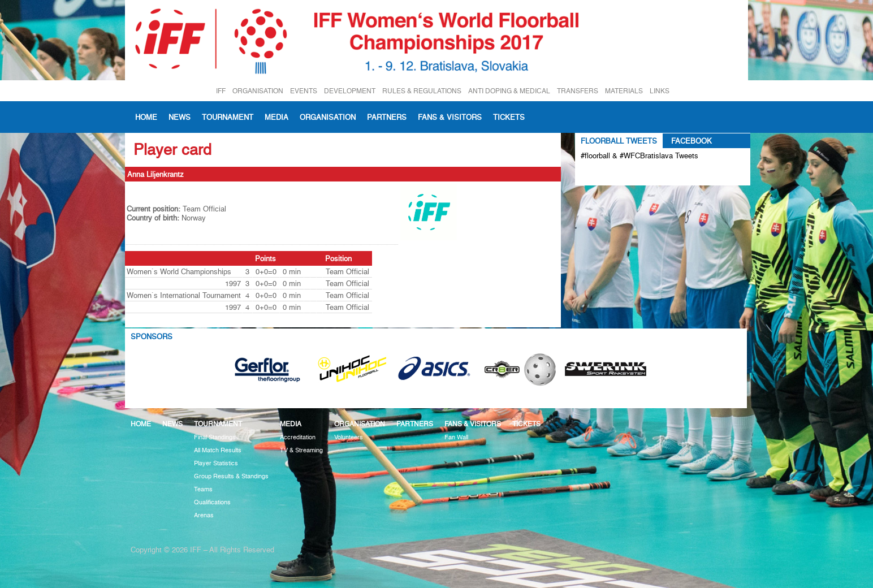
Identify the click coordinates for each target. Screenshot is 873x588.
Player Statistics (216, 463)
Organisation (328, 117)
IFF (221, 91)
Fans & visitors (450, 117)
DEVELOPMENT (350, 91)
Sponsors (152, 336)
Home (146, 117)
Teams (203, 489)
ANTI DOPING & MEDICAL (509, 91)
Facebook (692, 141)
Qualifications (212, 502)
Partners (387, 117)
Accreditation (298, 437)
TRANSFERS (578, 91)
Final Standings (215, 437)
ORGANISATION (258, 91)
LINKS (660, 91)
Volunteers (349, 437)
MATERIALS (624, 91)
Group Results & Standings (231, 476)
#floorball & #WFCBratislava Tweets (639, 155)
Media (276, 117)
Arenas (204, 515)
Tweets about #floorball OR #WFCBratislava (630, 174)
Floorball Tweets (619, 141)
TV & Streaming (301, 450)
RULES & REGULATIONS (422, 91)
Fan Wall (456, 437)
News (180, 117)
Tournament (228, 117)
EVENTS (304, 91)
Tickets (509, 117)
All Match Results (218, 450)
